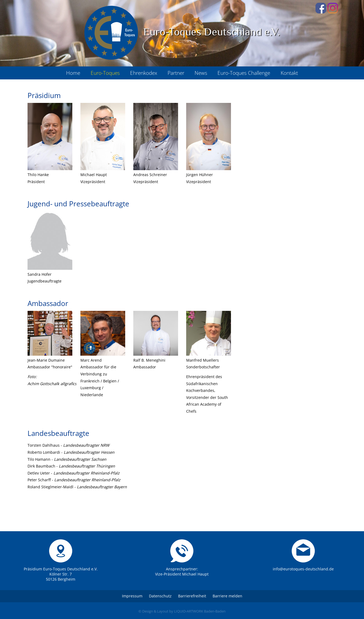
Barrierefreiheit (192, 596)
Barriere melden (227, 596)
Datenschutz (160, 596)
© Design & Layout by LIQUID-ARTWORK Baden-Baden (182, 611)
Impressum (132, 596)
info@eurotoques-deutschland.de (303, 569)
